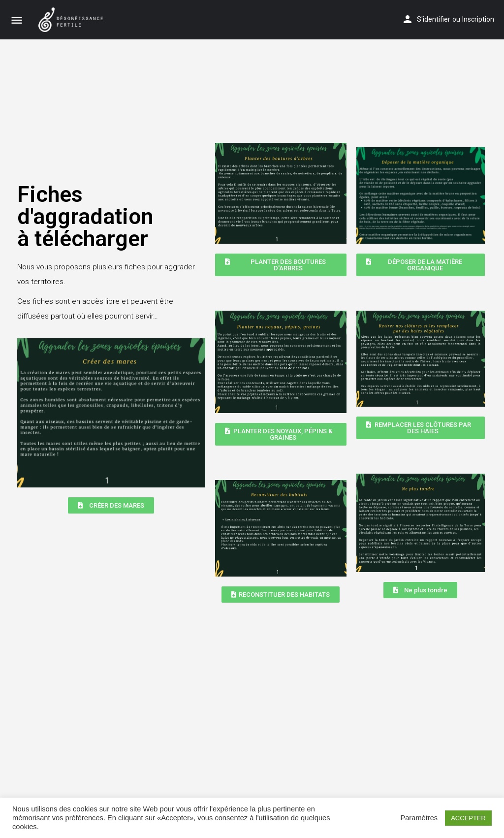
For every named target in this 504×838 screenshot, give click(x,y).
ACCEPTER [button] (468, 818)
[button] (111, 505)
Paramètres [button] (419, 818)
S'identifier (434, 19)
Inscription (478, 19)
